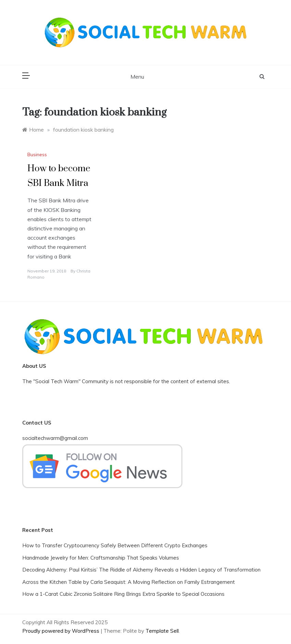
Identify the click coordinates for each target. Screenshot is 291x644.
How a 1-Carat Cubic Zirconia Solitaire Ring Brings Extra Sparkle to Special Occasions (123, 594)
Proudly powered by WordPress (61, 631)
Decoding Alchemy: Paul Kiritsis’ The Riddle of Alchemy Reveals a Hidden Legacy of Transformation (141, 570)
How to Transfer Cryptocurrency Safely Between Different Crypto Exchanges (115, 545)
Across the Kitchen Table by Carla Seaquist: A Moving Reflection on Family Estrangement (129, 582)
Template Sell (162, 631)
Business (37, 155)
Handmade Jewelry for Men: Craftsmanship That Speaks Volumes (101, 558)
